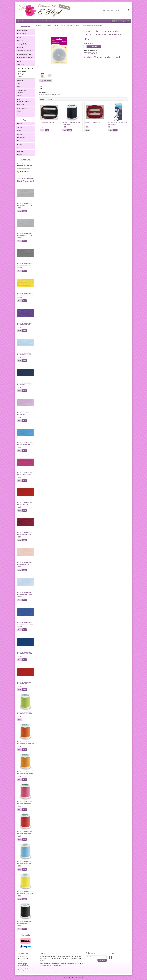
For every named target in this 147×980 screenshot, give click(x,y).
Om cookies (21, 148)
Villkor (24, 21)
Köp (24, 211)
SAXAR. (26, 111)
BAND (26, 37)
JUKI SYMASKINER (26, 30)
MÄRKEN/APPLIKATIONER (26, 58)
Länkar (19, 141)
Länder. (20, 124)
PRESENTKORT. (22, 108)
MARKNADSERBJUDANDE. (25, 54)
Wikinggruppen (79, 977)
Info (20, 211)
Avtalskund (21, 151)
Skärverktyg (22, 71)
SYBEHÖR (26, 80)
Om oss (30, 21)
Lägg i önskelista (45, 81)
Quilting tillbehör (22, 44)
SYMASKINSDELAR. (26, 34)
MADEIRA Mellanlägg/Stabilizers (24, 100)
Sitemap (20, 115)
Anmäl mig (102, 960)
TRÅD (26, 87)
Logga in (20, 155)
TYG (26, 84)
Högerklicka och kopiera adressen (49, 95)
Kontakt (54, 21)
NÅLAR (26, 61)
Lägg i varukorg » (94, 47)
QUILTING (26, 65)
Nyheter (37, 21)
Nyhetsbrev (45, 21)
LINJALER (26, 77)
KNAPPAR (26, 47)
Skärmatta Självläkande (25, 68)
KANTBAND (26, 41)
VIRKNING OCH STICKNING (26, 91)
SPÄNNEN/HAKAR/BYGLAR (26, 51)
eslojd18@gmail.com (24, 169)
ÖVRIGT (26, 96)
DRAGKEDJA (26, 105)
